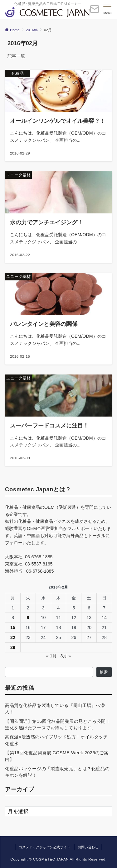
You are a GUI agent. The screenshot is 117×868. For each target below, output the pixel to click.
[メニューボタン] (107, 9)
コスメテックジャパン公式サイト (44, 847)
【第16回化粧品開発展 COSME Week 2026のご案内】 (57, 756)
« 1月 (51, 656)
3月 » (66, 656)
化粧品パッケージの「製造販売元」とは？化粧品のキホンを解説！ (57, 772)
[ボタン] (95, 12)
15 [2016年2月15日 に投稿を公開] (13, 627)
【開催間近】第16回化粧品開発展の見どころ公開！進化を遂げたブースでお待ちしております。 (58, 725)
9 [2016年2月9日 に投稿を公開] (28, 618)
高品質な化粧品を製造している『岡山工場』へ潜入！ (55, 709)
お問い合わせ (88, 847)
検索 (104, 672)
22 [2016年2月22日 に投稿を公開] (13, 637)
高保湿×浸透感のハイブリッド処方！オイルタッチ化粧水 (56, 740)
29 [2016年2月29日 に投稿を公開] (13, 647)
